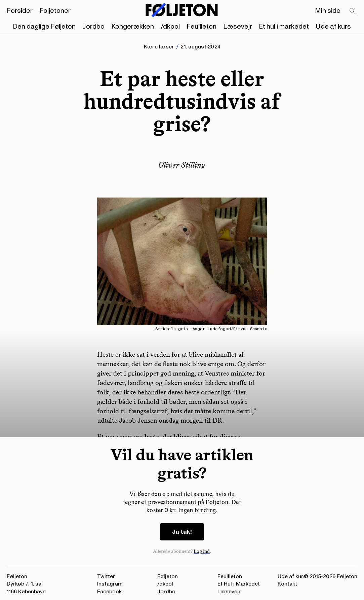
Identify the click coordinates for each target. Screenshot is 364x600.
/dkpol (170, 27)
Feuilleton (201, 27)
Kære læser (159, 47)
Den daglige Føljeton (44, 27)
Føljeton (168, 576)
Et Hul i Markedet (239, 584)
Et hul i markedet (284, 27)
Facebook (109, 592)
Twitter (106, 576)
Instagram (110, 584)
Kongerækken (133, 27)
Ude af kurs (333, 27)
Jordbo (93, 27)
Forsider (20, 11)
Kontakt (287, 584)
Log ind (202, 551)
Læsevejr (238, 27)
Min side (328, 11)
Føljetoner (55, 11)
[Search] (353, 11)
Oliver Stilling (182, 165)
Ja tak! (182, 532)
